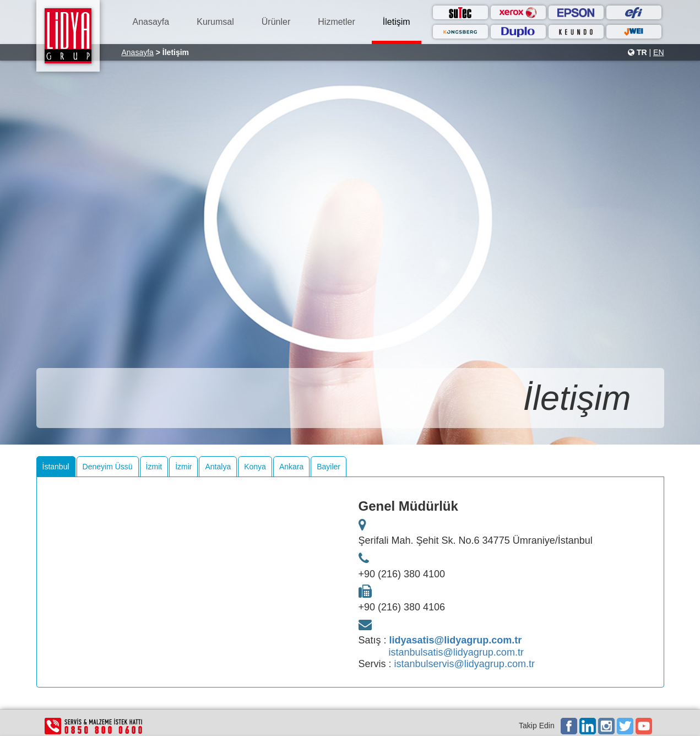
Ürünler (276, 22)
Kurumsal (215, 22)
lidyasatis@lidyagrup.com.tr (456, 640)
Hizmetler (337, 22)
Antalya (218, 467)
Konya (255, 467)
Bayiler (329, 467)
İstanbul (56, 467)
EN (658, 52)
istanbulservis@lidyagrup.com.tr (465, 664)
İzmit (154, 467)
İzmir (183, 467)
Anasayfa (151, 22)
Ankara (291, 467)
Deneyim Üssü (108, 467)
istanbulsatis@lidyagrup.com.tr (456, 652)
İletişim (397, 22)
